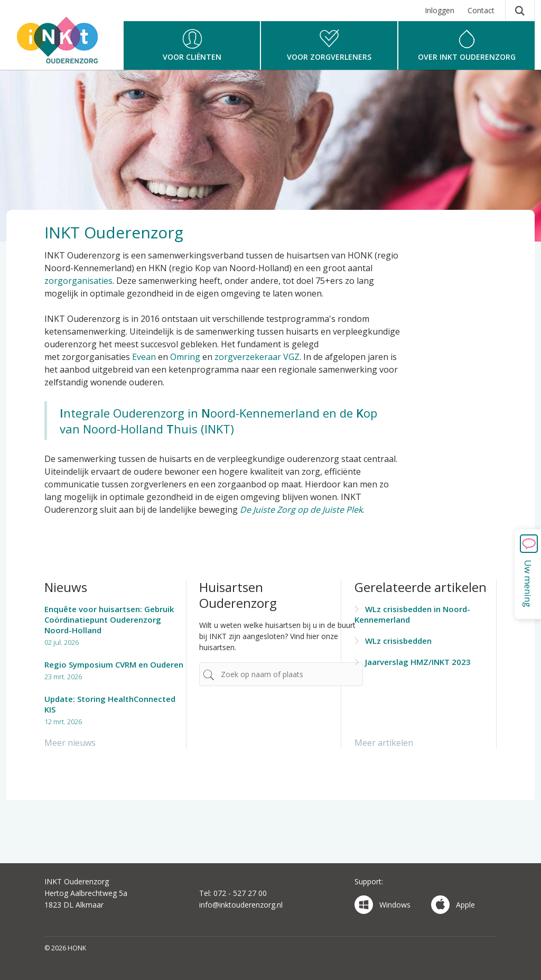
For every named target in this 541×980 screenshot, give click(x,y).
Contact (481, 10)
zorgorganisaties (78, 281)
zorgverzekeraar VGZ (257, 357)
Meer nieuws (70, 743)
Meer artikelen (384, 743)
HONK (64, 46)
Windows (383, 905)
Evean (144, 357)
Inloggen (440, 10)
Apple (453, 905)
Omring (185, 357)
